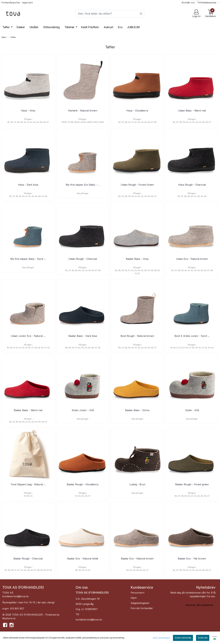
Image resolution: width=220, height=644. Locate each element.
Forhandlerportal (207, 3)
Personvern (137, 593)
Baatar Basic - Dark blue (83, 336)
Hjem (4, 37)
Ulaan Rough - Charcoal (83, 259)
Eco (120, 27)
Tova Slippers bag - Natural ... (28, 484)
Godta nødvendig (183, 638)
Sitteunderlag (51, 27)
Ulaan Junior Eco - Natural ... (28, 336)
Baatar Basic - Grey (137, 259)
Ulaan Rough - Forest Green (137, 185)
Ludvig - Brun (137, 484)
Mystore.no (9, 618)
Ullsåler (34, 27)
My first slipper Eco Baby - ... (83, 185)
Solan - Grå (192, 410)
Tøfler (6, 27)
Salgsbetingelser (140, 603)
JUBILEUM (133, 27)
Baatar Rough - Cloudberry (83, 484)
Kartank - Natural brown (83, 111)
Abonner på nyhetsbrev (199, 605)
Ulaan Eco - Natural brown (192, 259)
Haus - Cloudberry (137, 111)
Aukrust (108, 27)
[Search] (110, 14)
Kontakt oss (188, 3)
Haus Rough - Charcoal (192, 185)
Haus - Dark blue (28, 185)
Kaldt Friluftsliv (90, 27)
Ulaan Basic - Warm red (192, 111)
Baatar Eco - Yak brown (192, 559)
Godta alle (203, 638)
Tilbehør (70, 27)
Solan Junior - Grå (83, 410)
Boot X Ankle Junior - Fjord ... (192, 336)
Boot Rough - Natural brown (137, 336)
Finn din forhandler (142, 608)
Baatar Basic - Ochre (137, 410)
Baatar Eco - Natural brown (137, 559)
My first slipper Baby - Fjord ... (28, 259)
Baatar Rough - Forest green (192, 484)
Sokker (21, 27)
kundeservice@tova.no (16, 596)
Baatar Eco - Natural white (83, 559)
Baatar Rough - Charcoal (28, 559)
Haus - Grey (28, 111)
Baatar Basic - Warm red (28, 410)
